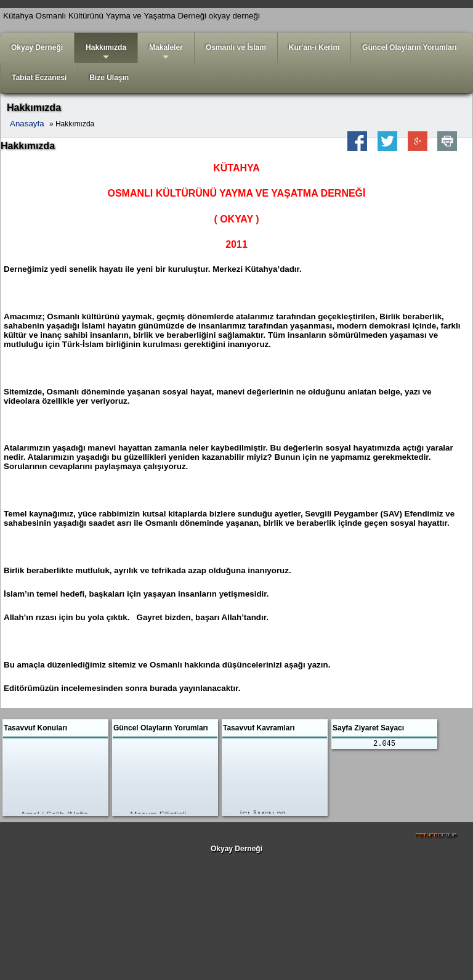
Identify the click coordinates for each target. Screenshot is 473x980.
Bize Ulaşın (109, 78)
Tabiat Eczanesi (39, 78)
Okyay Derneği (37, 47)
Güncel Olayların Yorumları (410, 47)
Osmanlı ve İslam (236, 47)
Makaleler (166, 53)
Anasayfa (27, 124)
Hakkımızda (106, 53)
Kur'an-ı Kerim (314, 47)
